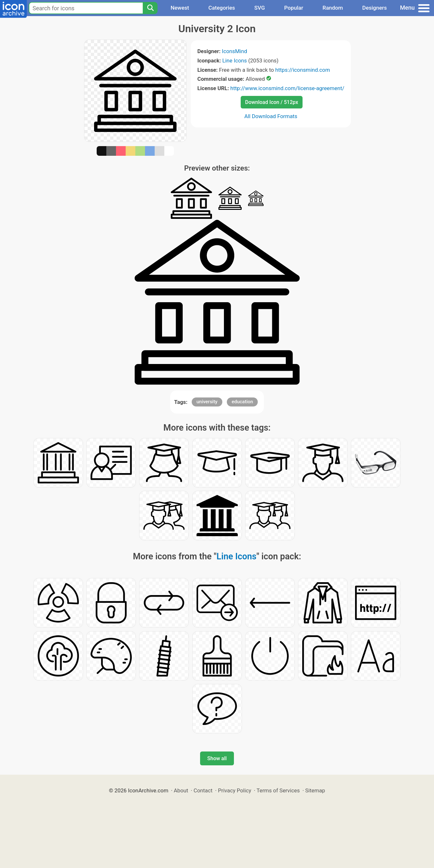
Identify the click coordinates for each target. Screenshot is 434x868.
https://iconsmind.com (303, 70)
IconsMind (235, 51)
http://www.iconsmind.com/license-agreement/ (287, 88)
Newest (180, 8)
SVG (260, 8)
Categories (222, 8)
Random (333, 8)
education (242, 402)
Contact (203, 790)
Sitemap (315, 790)
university (207, 402)
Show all (217, 758)
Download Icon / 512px (272, 102)
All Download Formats (271, 116)
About (181, 790)
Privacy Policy (234, 790)
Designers (374, 8)
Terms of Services (278, 790)
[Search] (150, 8)
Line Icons (235, 61)
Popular (294, 8)
